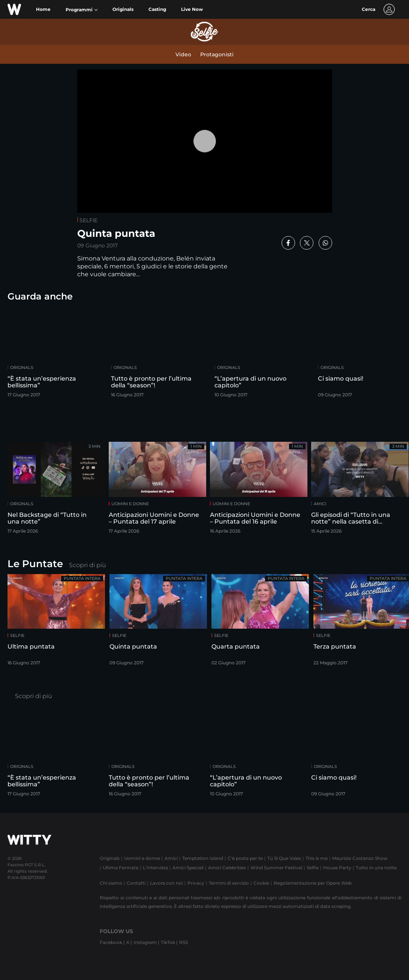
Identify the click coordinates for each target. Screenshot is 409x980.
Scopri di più (88, 565)
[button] (82, 10)
